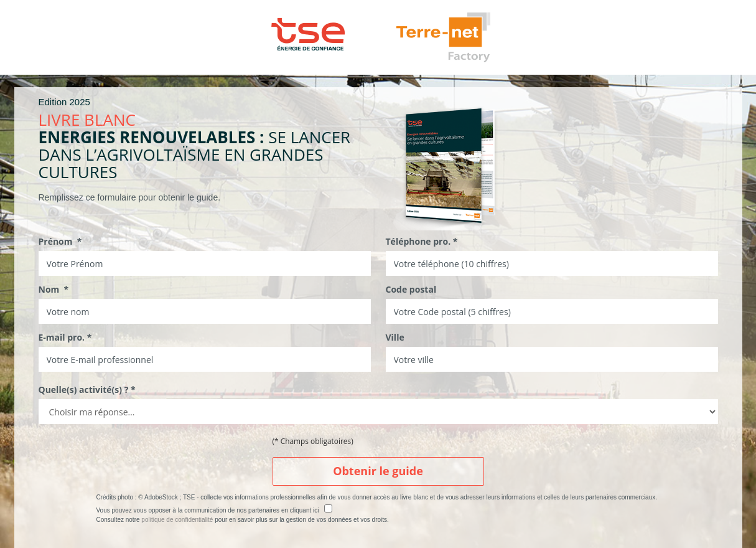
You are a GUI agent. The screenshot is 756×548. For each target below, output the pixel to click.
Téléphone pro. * (422, 241)
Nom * (54, 289)
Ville (395, 337)
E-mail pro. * (65, 337)
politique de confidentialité (177, 520)
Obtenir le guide (378, 471)
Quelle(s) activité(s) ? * (87, 390)
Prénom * (60, 241)
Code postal (411, 289)
